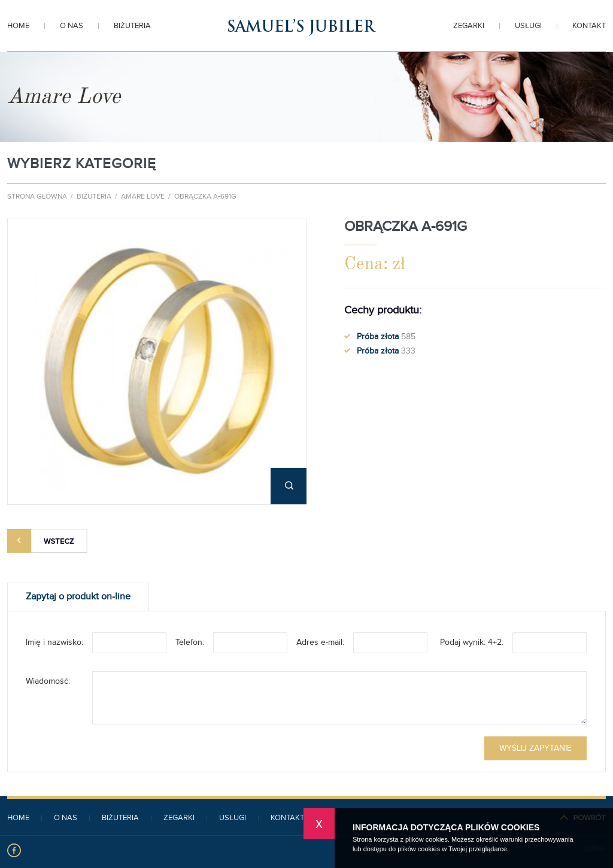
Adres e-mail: (320, 642)
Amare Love (143, 196)
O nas (72, 26)
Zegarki (469, 26)
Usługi (528, 26)
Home (18, 26)
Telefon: (190, 642)
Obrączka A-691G (205, 196)
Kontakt (589, 26)
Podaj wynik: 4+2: (472, 642)
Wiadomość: (48, 681)
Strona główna (37, 196)
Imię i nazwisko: (54, 642)
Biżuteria (132, 26)
